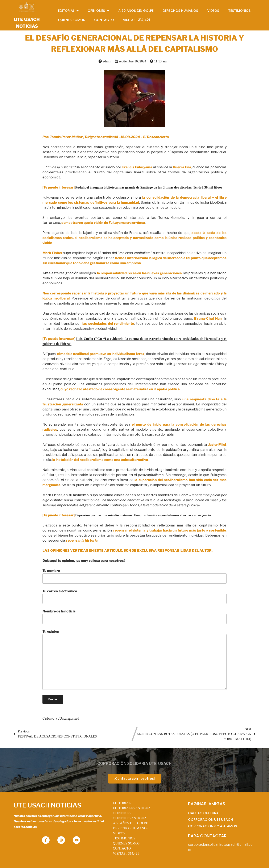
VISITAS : (126, 853)
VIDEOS (119, 833)
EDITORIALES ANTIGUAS (133, 808)
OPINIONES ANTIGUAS (131, 818)
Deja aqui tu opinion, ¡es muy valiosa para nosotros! (84, 561)
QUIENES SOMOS (126, 843)
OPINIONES (122, 813)
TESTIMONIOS (124, 838)
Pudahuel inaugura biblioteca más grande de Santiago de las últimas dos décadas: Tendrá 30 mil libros (149, 187)
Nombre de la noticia (134, 617)
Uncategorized (69, 718)
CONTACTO (122, 848)
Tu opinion (134, 660)
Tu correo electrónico (134, 596)
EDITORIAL (122, 803)
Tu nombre (134, 576)
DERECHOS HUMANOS (131, 828)
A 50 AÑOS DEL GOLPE (130, 823)
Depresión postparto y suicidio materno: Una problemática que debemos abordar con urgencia (143, 515)
